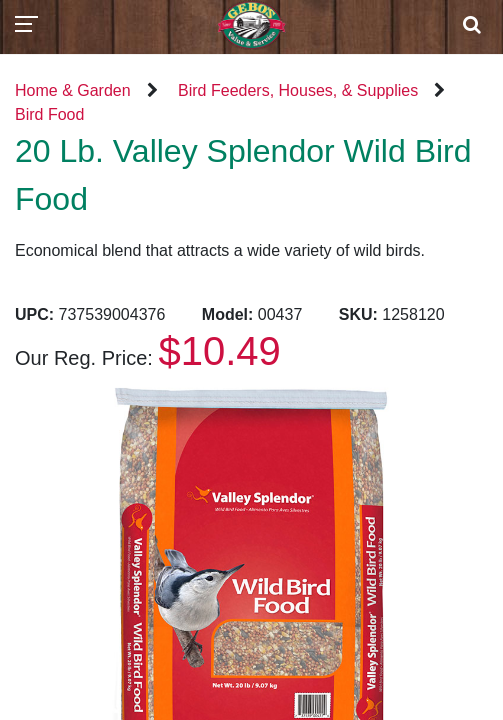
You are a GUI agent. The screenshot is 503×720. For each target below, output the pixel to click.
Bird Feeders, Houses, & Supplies (298, 90)
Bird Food (49, 114)
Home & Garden (73, 90)
